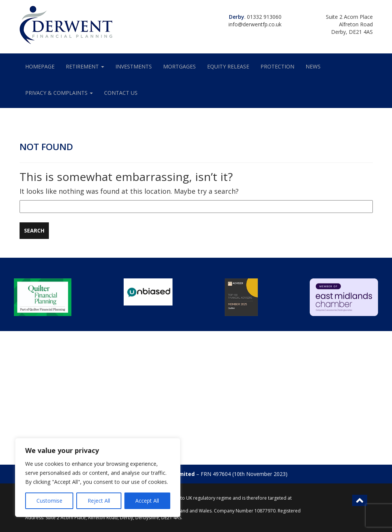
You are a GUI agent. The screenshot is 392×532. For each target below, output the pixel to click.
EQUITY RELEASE (228, 66)
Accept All (147, 501)
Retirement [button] (85, 66)
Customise (49, 501)
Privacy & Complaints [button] (59, 93)
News (313, 66)
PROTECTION (277, 66)
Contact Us (121, 93)
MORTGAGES (179, 66)
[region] (98, 477)
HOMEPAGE (40, 66)
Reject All (99, 501)
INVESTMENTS (134, 66)
